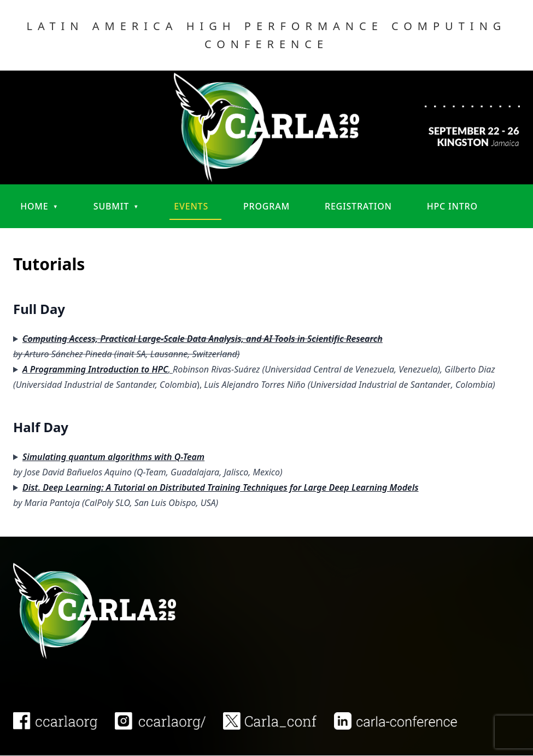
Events (191, 206)
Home (34, 206)
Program (266, 206)
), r (254, 377)
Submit (111, 206)
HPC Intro (452, 206)
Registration (358, 206)
